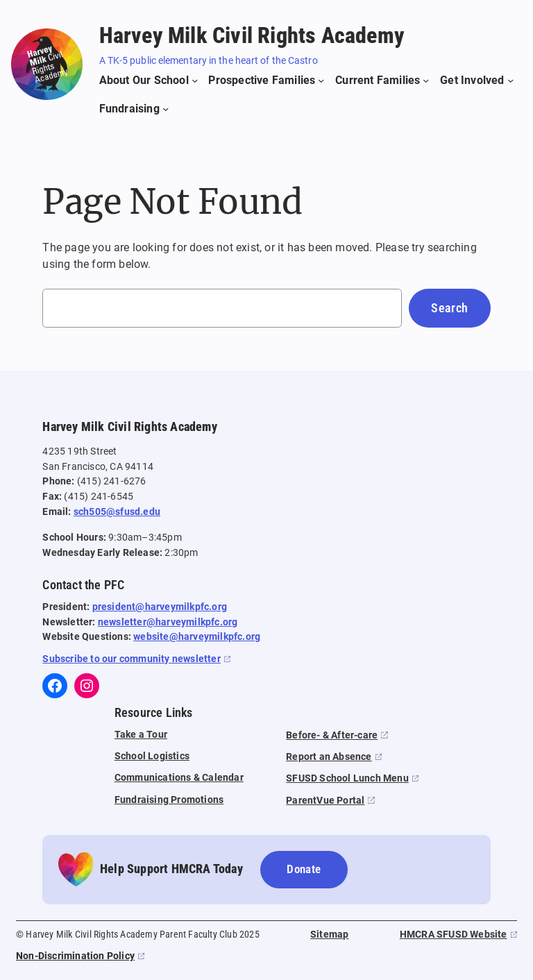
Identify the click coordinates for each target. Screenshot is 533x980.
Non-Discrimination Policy (75, 956)
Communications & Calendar (179, 778)
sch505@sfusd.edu (117, 512)
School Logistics (152, 756)
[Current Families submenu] (382, 81)
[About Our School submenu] (149, 81)
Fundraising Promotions (169, 800)
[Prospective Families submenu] (266, 81)
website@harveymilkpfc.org (197, 637)
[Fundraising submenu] (134, 109)
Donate (304, 869)
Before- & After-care (332, 735)
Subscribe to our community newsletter (131, 659)
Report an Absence (329, 757)
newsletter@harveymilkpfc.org (168, 622)
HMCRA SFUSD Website (454, 935)
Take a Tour (141, 735)
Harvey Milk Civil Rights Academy (252, 35)
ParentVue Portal (325, 801)
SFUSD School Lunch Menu (347, 778)
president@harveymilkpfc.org (160, 607)
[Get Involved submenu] (477, 81)
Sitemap (329, 935)
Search (449, 308)
